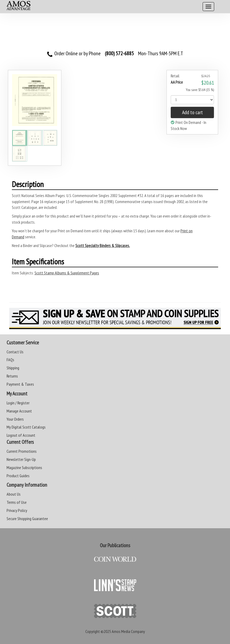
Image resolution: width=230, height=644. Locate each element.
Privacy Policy (17, 510)
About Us (14, 494)
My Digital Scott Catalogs (26, 427)
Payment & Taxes (20, 384)
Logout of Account (21, 435)
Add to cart (192, 112)
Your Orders (15, 419)
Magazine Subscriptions (24, 467)
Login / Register (18, 403)
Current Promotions (22, 451)
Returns (12, 376)
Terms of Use (17, 502)
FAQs (10, 360)
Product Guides (18, 476)
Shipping (13, 368)
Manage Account (19, 411)
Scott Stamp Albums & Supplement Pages (67, 273)
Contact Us (15, 352)
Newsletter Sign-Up (21, 459)
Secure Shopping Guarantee (27, 519)
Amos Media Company (128, 631)
